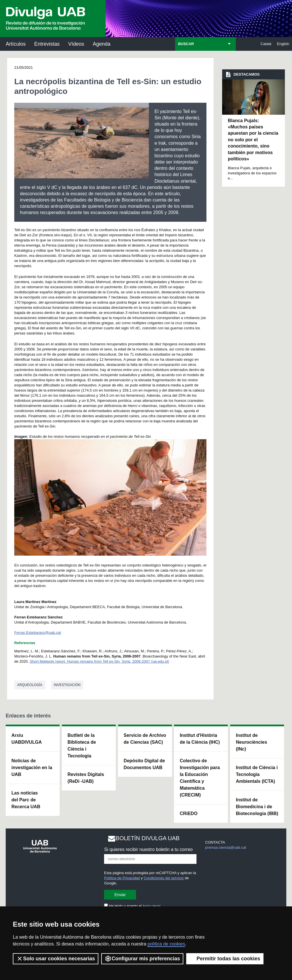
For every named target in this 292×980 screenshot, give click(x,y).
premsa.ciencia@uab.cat (226, 847)
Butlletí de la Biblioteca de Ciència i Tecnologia (82, 746)
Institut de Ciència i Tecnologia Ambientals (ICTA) (257, 774)
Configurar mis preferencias (142, 959)
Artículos (16, 44)
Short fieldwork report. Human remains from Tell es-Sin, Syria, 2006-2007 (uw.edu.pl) (99, 661)
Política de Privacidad (122, 878)
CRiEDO (188, 813)
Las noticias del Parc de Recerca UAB (26, 800)
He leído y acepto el (132, 906)
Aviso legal (152, 906)
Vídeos (76, 44)
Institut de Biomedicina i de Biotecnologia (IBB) (257, 807)
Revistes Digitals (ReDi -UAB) (86, 778)
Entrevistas (47, 44)
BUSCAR (186, 44)
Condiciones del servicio (164, 878)
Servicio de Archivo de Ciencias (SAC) (145, 739)
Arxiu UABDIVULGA (27, 739)
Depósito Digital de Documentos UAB (144, 764)
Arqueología (30, 685)
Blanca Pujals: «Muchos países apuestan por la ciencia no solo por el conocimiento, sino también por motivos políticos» (253, 140)
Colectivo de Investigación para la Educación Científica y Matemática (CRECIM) (200, 778)
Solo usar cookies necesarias (56, 959)
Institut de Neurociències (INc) (251, 742)
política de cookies (166, 944)
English (283, 44)
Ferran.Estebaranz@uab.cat (38, 633)
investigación (67, 685)
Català (266, 44)
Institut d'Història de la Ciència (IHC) (200, 739)
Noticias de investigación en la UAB (32, 768)
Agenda (102, 44)
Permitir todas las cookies (225, 959)
